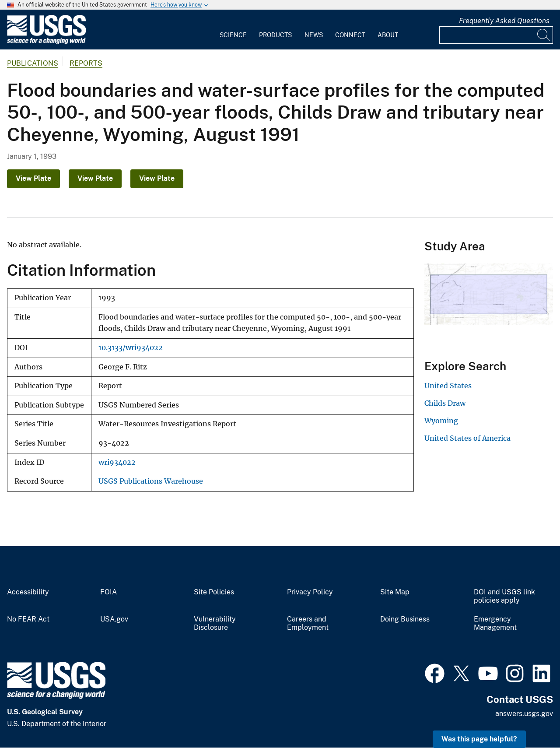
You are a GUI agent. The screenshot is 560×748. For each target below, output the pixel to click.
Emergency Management (495, 623)
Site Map (395, 592)
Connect (350, 35)
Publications (33, 63)
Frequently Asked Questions (504, 21)
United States (448, 386)
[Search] (544, 35)
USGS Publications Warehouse (151, 481)
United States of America (467, 438)
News (314, 35)
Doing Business (405, 619)
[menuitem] (233, 30)
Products (275, 35)
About (388, 35)
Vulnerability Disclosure (215, 623)
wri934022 (117, 462)
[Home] (46, 42)
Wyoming (441, 421)
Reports (86, 63)
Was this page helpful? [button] (479, 739)
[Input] (496, 35)
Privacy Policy (310, 592)
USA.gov (114, 619)
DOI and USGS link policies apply (504, 596)
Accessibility (28, 592)
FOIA (108, 592)
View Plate (33, 178)
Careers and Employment (308, 623)
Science (233, 35)
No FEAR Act (28, 619)
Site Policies (214, 592)
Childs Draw (445, 403)
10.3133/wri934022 (131, 348)
